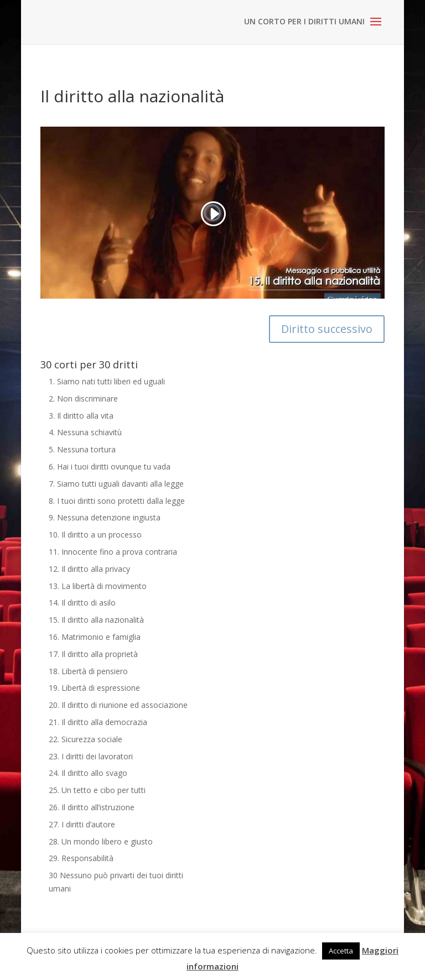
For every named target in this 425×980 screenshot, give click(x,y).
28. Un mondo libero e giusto (101, 841)
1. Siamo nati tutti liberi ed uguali (107, 381)
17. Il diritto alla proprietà (93, 654)
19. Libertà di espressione (94, 688)
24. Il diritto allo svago (88, 773)
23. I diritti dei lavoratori (91, 756)
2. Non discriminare (83, 398)
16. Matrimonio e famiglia (95, 637)
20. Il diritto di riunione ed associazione (118, 705)
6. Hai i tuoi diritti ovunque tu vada (110, 466)
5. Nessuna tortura (82, 449)
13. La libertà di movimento (98, 586)
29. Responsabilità (81, 858)
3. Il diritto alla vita (81, 416)
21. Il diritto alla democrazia (98, 722)
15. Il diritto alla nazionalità (96, 620)
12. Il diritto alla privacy (89, 569)
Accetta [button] (341, 951)
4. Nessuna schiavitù (85, 432)
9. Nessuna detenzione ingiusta (105, 517)
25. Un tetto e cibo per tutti (97, 790)
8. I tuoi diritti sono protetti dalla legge (117, 501)
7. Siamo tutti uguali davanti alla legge (116, 484)
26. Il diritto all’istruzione (92, 807)
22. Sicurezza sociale (85, 739)
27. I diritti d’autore (82, 824)
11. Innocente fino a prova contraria (113, 552)
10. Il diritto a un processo (95, 535)
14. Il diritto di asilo (82, 603)
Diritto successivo (327, 329)
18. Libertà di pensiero (88, 671)
